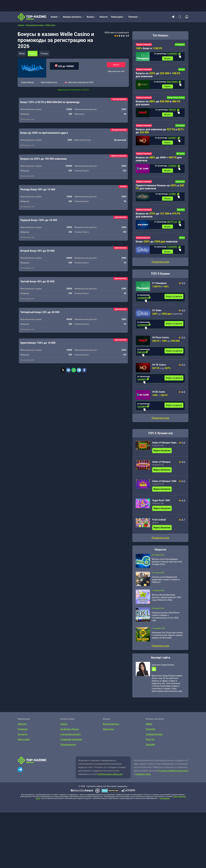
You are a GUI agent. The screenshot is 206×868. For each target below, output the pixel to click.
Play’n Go (150, 742)
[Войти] (186, 17)
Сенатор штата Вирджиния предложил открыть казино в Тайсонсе (166, 582)
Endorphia (151, 732)
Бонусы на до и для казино (158, 103)
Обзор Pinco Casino (176, 98)
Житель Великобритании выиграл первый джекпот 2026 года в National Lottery (166, 600)
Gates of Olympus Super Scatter (165, 445)
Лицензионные (68, 747)
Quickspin (150, 747)
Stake (182, 240)
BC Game (181, 155)
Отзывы (46, 54)
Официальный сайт (116, 71)
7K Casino (180, 126)
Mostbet (181, 211)
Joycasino (180, 183)
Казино (54, 17)
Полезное (133, 17)
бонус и (149, 48)
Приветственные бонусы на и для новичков (160, 188)
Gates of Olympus (161, 464)
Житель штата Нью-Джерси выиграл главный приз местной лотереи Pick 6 (167, 564)
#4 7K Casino (159, 367)
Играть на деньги (174, 299)
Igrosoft (155, 525)
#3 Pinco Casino (161, 340)
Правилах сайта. (143, 777)
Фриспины (108, 732)
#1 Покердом (159, 286)
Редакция (23, 732)
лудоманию (165, 801)
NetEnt (149, 727)
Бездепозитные (111, 727)
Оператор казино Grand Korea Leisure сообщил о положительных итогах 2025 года (166, 619)
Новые (64, 727)
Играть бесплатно (162, 453)
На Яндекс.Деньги (70, 732)
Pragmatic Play (158, 448)
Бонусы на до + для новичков (158, 75)
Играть (116, 65)
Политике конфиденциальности (173, 774)
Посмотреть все (160, 420)
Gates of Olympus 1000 (164, 483)
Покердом (180, 45)
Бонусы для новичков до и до (160, 132)
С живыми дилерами (71, 742)
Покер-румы (117, 17)
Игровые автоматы (72, 17)
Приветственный (144, 45)
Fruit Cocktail (159, 522)
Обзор (22, 54)
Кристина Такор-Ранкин (163, 667)
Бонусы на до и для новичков (158, 217)
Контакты (23, 737)
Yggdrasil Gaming (154, 737)
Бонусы (90, 17)
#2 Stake (157, 313)
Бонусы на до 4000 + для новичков (159, 160)
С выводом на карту (71, 737)
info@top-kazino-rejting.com (110, 777)
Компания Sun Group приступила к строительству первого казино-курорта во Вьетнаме (167, 637)
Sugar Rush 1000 (161, 503)
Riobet (182, 70)
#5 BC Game (159, 394)
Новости (104, 17)
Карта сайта (24, 742)
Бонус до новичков (157, 243)
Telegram (173, 17)
